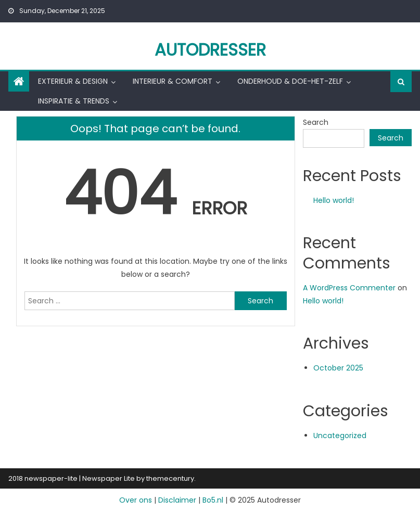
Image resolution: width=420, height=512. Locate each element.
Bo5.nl (213, 500)
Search (316, 122)
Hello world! (334, 200)
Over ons (136, 500)
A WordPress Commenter (349, 288)
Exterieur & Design (73, 81)
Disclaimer (177, 500)
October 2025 (338, 368)
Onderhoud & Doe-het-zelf (290, 81)
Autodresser (210, 50)
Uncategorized (340, 436)
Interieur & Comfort (173, 81)
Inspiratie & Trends (74, 101)
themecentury (170, 478)
